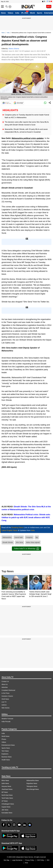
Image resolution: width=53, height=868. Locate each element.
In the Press (5, 693)
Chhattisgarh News (8, 804)
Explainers (5, 754)
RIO (48, 860)
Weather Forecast (7, 719)
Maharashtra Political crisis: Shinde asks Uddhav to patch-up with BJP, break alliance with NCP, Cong (26, 517)
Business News (7, 757)
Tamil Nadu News (7, 798)
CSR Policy (41, 860)
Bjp (37, 537)
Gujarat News (6, 807)
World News (5, 736)
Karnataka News (7, 813)
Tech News (5, 751)
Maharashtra (7, 537)
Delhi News (5, 783)
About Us (5, 684)
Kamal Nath (19, 537)
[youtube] (19, 825)
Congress (29, 537)
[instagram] (14, 825)
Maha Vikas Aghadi (33, 542)
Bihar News (5, 780)
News (3, 33)
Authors (4, 705)
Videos (10, 13)
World (32, 13)
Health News (6, 760)
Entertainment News (8, 745)
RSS (27, 863)
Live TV (4, 702)
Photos (4, 739)
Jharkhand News (7, 789)
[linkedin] (25, 825)
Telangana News (32, 786)
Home (3, 13)
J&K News (5, 810)
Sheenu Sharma (14, 49)
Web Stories (6, 708)
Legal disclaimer (17, 860)
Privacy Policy (30, 860)
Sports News (6, 748)
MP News (5, 792)
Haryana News (6, 786)
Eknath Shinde (8, 542)
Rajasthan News (32, 783)
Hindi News (5, 699)
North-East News (7, 795)
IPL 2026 (25, 13)
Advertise (5, 687)
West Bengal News (33, 789)
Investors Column (7, 696)
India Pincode (6, 722)
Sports (40, 13)
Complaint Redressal (8, 690)
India (17, 13)
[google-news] (30, 825)
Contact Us (5, 681)
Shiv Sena (20, 542)
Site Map (6, 860)
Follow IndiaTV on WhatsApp (26, 549)
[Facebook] (4, 825)
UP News (5, 801)
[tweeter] (9, 825)
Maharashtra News (33, 780)
